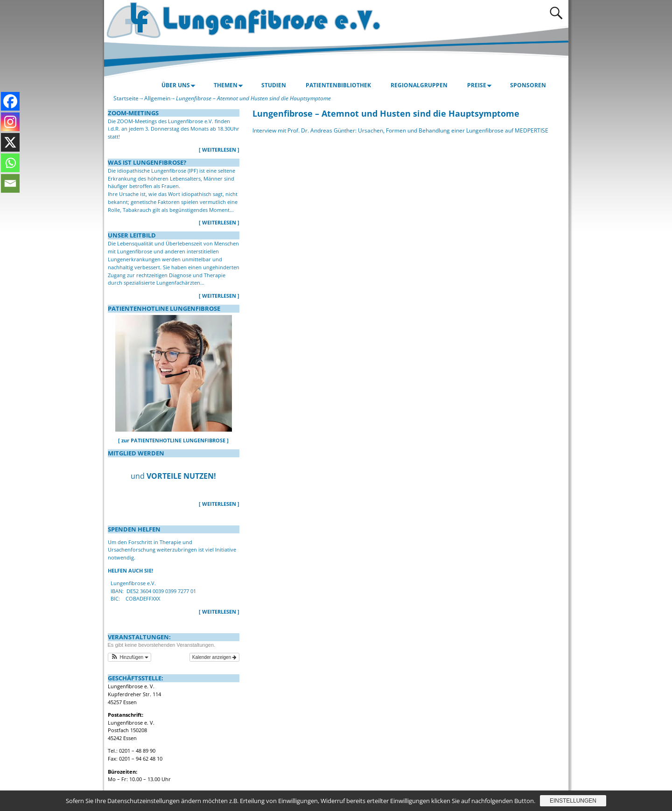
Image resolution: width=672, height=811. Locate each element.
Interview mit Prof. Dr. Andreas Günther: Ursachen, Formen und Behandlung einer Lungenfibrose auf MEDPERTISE (400, 130)
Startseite (126, 98)
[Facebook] (10, 101)
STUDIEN (274, 85)
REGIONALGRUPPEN (419, 85)
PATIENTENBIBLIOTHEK (338, 85)
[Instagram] (10, 122)
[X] (10, 142)
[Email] (10, 183)
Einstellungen (573, 801)
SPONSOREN (528, 85)
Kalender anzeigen (214, 657)
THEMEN (230, 85)
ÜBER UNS (180, 85)
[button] (129, 657)
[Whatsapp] (10, 163)
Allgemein (157, 98)
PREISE (481, 85)
